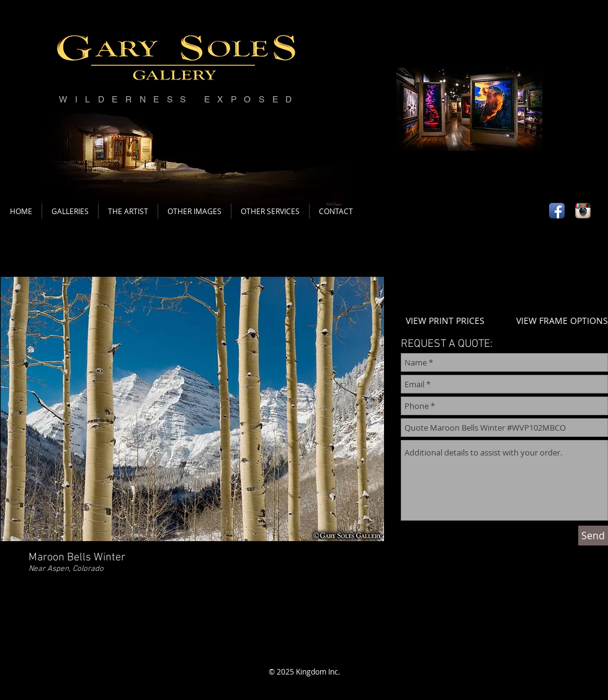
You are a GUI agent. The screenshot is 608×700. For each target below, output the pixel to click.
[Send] (593, 536)
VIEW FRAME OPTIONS (562, 321)
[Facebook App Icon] (557, 211)
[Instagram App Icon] (583, 211)
